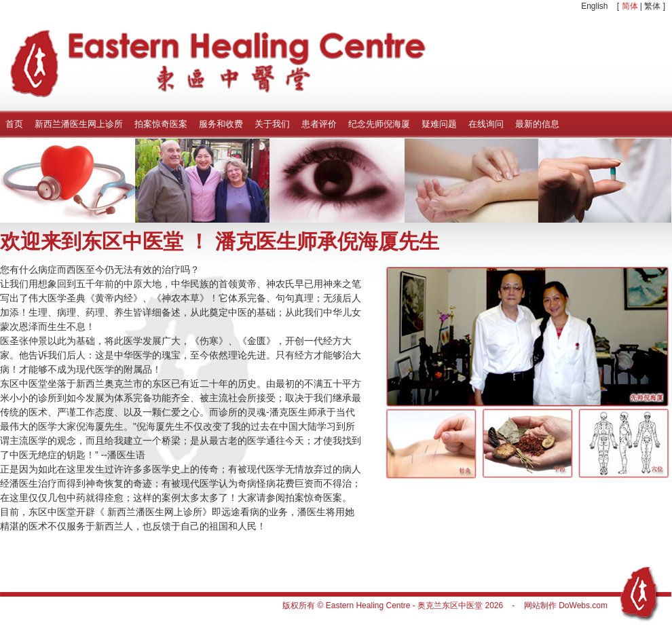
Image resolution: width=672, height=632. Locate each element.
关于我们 (272, 124)
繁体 (652, 6)
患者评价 (319, 124)
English (594, 6)
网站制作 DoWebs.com (566, 606)
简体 (630, 6)
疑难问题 (439, 124)
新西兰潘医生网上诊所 (79, 124)
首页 (14, 124)
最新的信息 (537, 124)
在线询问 (486, 124)
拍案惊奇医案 (161, 124)
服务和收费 (221, 124)
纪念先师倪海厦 (379, 124)
